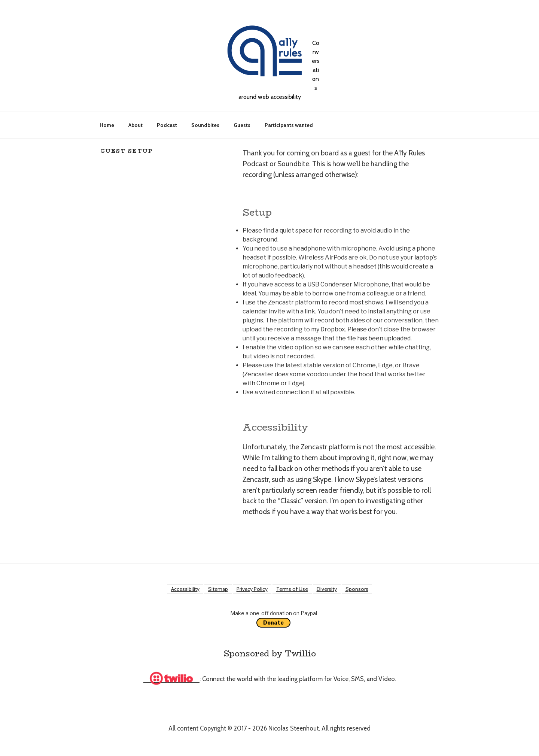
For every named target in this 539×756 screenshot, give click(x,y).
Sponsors (357, 589)
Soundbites (205, 125)
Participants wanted (289, 125)
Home (107, 125)
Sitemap (218, 589)
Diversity (327, 589)
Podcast (167, 125)
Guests (242, 125)
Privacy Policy (252, 589)
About (135, 125)
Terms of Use (292, 589)
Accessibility (185, 589)
